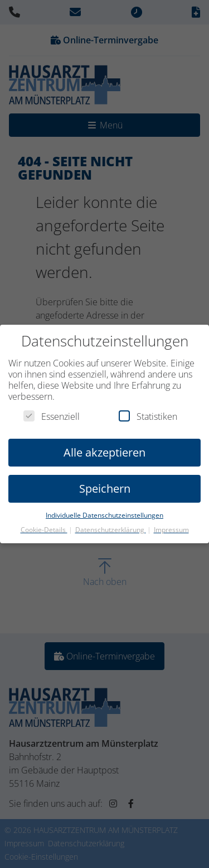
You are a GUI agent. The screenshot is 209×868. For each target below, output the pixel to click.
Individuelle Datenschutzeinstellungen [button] (104, 515)
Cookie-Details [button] (44, 530)
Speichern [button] (105, 488)
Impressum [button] (171, 530)
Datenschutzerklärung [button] (111, 530)
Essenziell (52, 416)
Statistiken (148, 416)
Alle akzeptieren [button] (104, 452)
